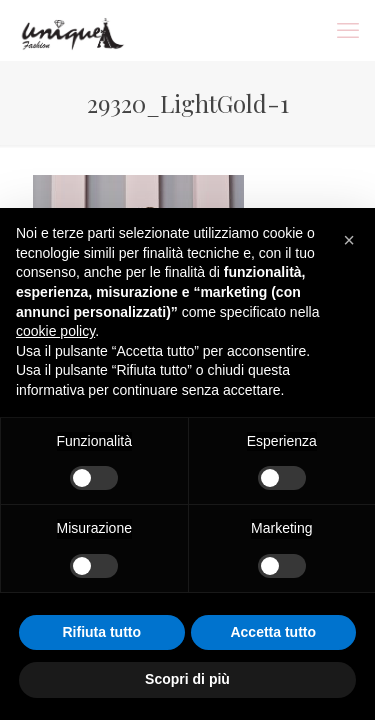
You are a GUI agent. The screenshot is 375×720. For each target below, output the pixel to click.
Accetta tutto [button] (273, 632)
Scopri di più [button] (187, 679)
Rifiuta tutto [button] (101, 632)
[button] (349, 240)
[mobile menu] (348, 30)
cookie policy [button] (55, 331)
